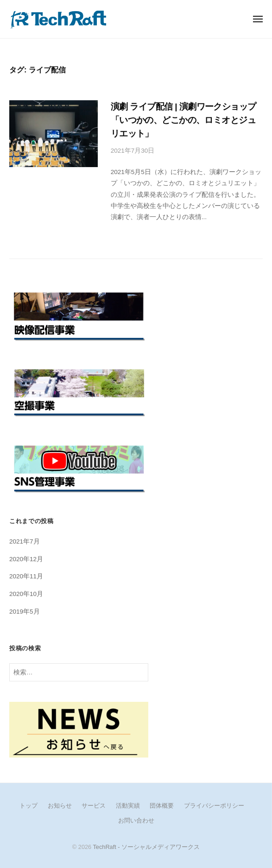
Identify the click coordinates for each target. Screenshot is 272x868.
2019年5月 (25, 612)
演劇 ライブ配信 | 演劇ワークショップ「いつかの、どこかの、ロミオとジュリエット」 (183, 120)
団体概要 (162, 806)
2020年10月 (26, 594)
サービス (94, 806)
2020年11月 (26, 576)
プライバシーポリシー (214, 806)
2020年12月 (26, 559)
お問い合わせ (136, 820)
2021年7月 (25, 541)
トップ (28, 806)
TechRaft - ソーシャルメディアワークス (146, 847)
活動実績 (128, 806)
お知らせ (60, 806)
